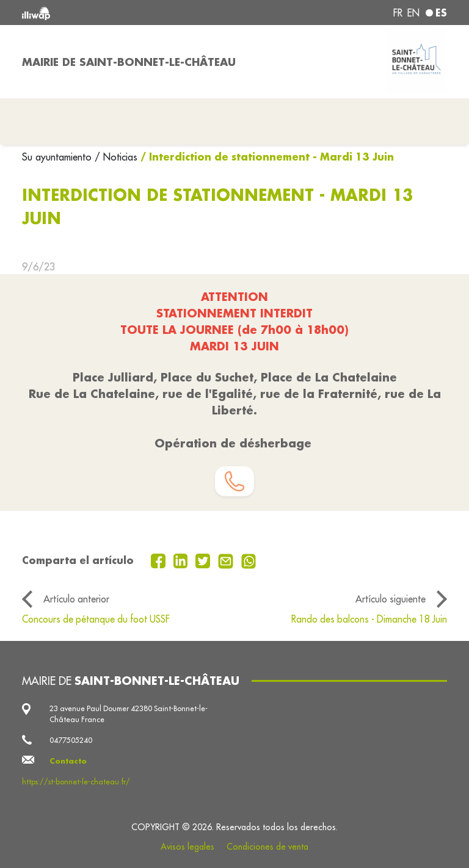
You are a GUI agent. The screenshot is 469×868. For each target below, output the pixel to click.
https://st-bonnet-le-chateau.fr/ (76, 782)
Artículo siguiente (391, 599)
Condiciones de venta (267, 847)
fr (398, 13)
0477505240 (71, 740)
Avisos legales (187, 847)
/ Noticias (116, 157)
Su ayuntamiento (58, 157)
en (413, 13)
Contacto (68, 761)
